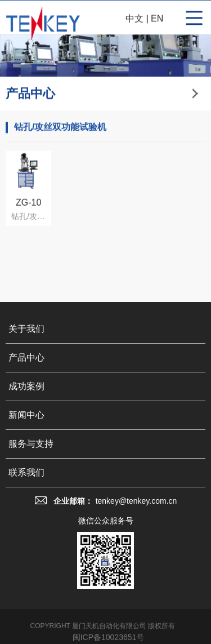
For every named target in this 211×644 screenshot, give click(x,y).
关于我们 (26, 342)
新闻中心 (26, 428)
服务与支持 (31, 457)
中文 (134, 20)
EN (157, 20)
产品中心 (26, 371)
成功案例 (26, 400)
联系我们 (26, 486)
